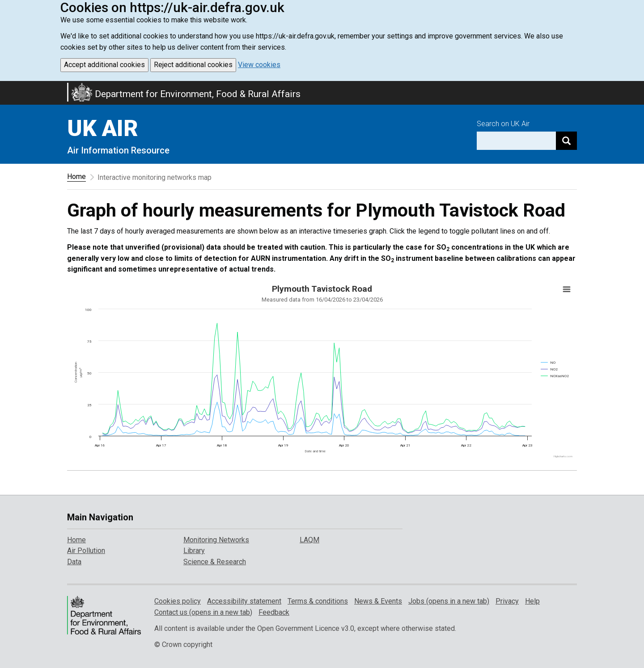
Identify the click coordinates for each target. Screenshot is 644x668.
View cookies (259, 65)
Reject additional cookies (193, 65)
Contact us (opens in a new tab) (203, 612)
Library (194, 551)
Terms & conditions (318, 601)
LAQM (309, 540)
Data (74, 562)
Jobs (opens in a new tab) (449, 601)
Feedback (274, 612)
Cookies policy (178, 601)
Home (76, 177)
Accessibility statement (244, 601)
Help (532, 601)
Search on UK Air (503, 124)
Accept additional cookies (104, 65)
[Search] (566, 141)
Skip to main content (5, 87)
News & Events (378, 601)
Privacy (507, 601)
